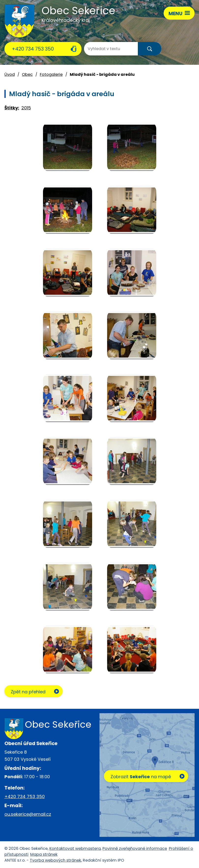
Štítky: (12, 108)
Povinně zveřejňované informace (135, 848)
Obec (27, 74)
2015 (26, 108)
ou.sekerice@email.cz (28, 814)
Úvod (10, 74)
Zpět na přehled (28, 692)
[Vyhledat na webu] (104, 49)
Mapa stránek (44, 854)
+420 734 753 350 (33, 49)
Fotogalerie (51, 74)
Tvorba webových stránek (55, 860)
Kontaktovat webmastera (75, 848)
